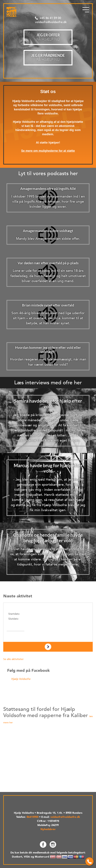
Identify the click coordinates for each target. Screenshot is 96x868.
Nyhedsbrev (48, 829)
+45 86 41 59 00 (50, 18)
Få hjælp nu (48, 58)
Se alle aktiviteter (13, 659)
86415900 (32, 817)
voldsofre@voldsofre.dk (51, 22)
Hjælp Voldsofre (21, 679)
